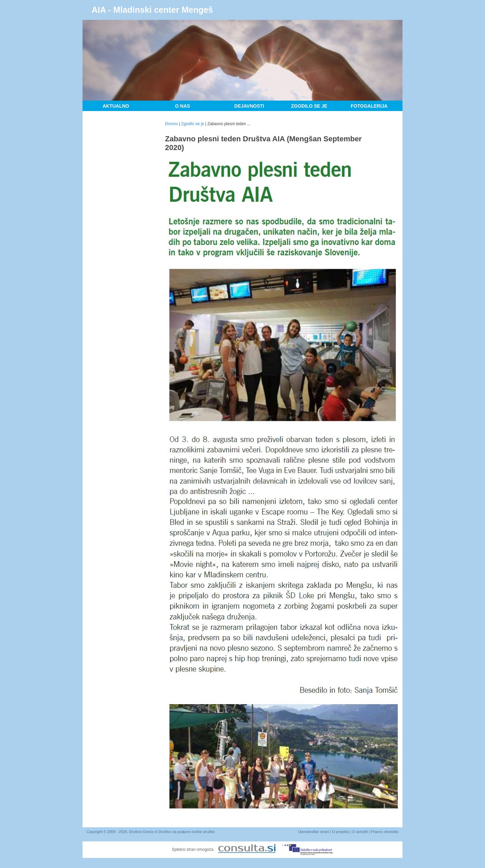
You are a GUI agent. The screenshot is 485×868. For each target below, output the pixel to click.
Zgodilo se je (309, 106)
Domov (171, 124)
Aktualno (116, 106)
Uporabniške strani (314, 832)
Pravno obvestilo (385, 832)
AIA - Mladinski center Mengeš (152, 10)
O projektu (341, 832)
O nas (183, 106)
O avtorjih (360, 832)
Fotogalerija (369, 106)
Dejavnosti (249, 106)
